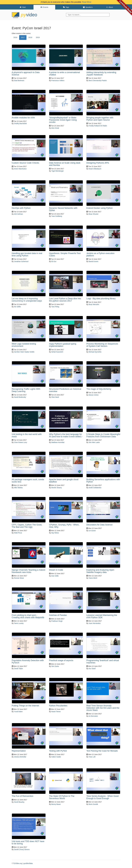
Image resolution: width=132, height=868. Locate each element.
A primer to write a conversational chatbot (64, 74)
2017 (23, 37)
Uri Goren (92, 531)
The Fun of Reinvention (23, 796)
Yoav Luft (92, 757)
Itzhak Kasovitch (57, 352)
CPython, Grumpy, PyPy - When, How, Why (64, 526)
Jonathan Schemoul (21, 261)
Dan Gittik (55, 576)
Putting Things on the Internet (25, 706)
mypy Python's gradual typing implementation (63, 345)
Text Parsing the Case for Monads (102, 751)
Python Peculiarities (58, 706)
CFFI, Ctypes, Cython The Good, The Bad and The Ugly (27, 526)
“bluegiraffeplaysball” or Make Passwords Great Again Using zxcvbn (63, 120)
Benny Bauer (56, 804)
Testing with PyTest (58, 751)
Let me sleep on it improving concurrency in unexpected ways (27, 300)
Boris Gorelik (93, 804)
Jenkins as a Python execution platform (100, 254)
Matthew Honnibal (58, 442)
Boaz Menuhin (94, 304)
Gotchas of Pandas (58, 615)
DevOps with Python (21, 208)
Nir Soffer (17, 307)
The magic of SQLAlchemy (99, 389)
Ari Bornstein (93, 716)
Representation (19, 751)
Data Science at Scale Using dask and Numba (65, 164)
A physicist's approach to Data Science (26, 74)
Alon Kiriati (55, 128)
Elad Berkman (19, 80)
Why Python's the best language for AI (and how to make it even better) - (66, 435)
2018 (30, 37)
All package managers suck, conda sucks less (28, 481)
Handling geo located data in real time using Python (27, 254)
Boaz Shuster (94, 214)
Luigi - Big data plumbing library (101, 299)
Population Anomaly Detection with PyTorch (28, 662)
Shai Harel (55, 397)
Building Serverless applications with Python (103, 481)
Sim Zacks (55, 666)
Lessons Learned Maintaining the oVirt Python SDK (102, 616)
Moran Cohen (94, 395)
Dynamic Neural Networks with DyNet (63, 209)
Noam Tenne (56, 712)
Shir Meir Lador (94, 442)
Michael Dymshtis (95, 352)
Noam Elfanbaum (95, 169)
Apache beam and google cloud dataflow (64, 481)
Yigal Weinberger (58, 171)
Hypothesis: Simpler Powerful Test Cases (65, 254)
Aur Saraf (92, 669)
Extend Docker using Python (99, 208)
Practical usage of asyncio (61, 660)
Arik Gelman (18, 214)
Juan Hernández (95, 623)
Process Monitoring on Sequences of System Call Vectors (102, 345)
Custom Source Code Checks (25, 163)
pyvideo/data (28, 863)
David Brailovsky (20, 397)
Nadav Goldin (30, 352)
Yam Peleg (55, 307)
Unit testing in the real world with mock (27, 435)
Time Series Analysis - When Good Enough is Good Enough (102, 797)
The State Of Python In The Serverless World (62, 797)
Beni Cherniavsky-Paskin (98, 80)
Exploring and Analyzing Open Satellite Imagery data (100, 571)
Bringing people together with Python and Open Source (100, 119)
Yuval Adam (18, 712)
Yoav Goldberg (57, 216)
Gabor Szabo (56, 757)
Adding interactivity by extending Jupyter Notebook (101, 74)
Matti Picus (18, 533)
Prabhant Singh (57, 621)
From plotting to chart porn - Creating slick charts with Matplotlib (28, 616)
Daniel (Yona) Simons (22, 849)
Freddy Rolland (94, 126)
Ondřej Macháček (20, 124)
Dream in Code (56, 570)
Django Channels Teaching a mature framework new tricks (29, 571)
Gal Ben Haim (19, 352)
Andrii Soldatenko (95, 488)
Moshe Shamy (57, 488)
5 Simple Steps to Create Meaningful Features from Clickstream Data (103, 435)
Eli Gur (54, 261)
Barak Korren (93, 261)
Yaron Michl (93, 578)
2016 (15, 37)
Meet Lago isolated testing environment (24, 345)
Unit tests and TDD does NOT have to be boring (28, 842)
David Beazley (19, 802)
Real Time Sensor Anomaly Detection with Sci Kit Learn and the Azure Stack (103, 708)
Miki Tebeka (18, 488)
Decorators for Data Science (99, 525)
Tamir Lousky (19, 623)
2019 (38, 37)
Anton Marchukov (20, 169)
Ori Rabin (104, 126)
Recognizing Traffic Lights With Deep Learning (26, 390)
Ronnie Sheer (19, 578)
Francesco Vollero (58, 80)
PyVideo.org (18, 863)
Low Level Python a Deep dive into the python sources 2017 (65, 300)
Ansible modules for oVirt (23, 118)
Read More (87, 2)
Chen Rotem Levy (21, 442)
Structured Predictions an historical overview (65, 390)
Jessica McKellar (20, 757)
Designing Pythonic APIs (98, 163)
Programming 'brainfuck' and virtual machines (103, 662)
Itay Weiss (55, 533)
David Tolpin (18, 669)
